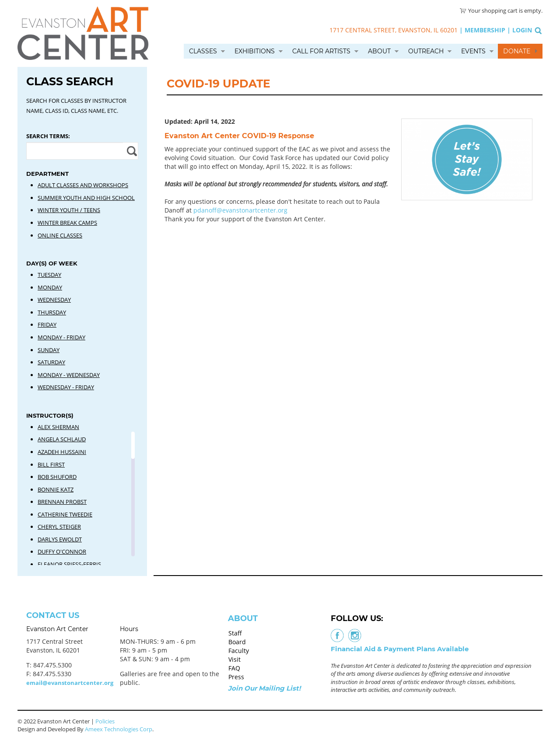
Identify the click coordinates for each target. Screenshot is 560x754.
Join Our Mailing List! (264, 688)
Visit (234, 659)
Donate (517, 51)
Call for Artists (321, 51)
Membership (485, 30)
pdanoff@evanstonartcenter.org (240, 210)
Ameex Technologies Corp (119, 729)
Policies (105, 721)
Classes (203, 51)
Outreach (426, 51)
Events (473, 51)
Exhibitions (255, 51)
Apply (131, 151)
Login (522, 30)
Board (237, 642)
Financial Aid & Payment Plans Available (400, 649)
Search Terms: (48, 136)
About (379, 51)
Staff (235, 633)
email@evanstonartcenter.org (70, 683)
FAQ (234, 668)
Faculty (239, 651)
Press (236, 677)
